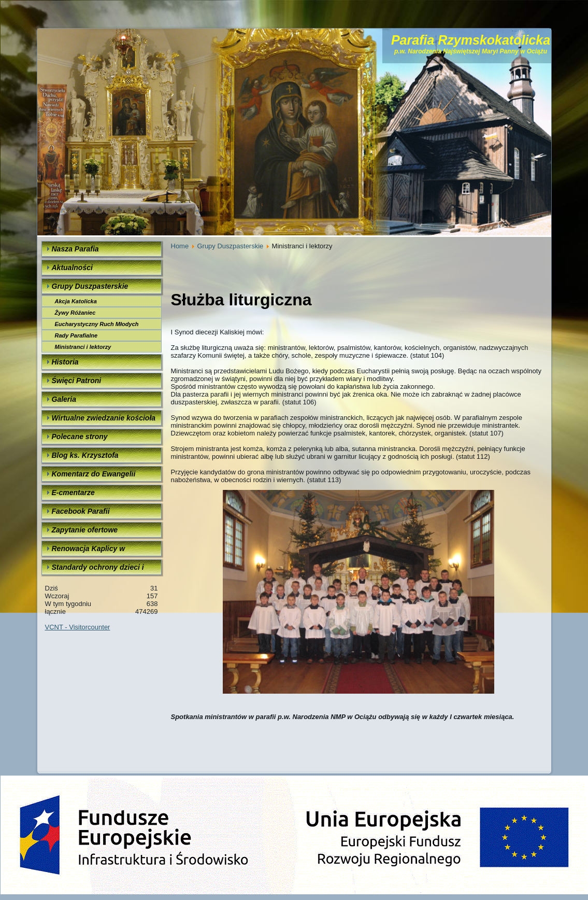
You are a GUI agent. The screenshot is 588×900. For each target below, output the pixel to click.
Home (180, 246)
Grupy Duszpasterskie (230, 246)
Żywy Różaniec (75, 313)
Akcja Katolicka (76, 301)
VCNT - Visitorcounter (78, 627)
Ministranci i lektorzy (83, 347)
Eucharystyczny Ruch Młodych (97, 324)
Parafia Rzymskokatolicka (471, 40)
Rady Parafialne (76, 335)
